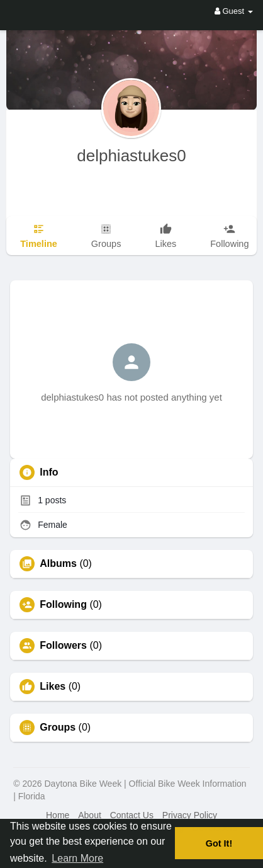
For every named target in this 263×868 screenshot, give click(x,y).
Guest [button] (234, 11)
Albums (58, 564)
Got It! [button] (219, 843)
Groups (58, 728)
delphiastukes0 (131, 156)
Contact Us (132, 815)
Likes (53, 687)
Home (58, 815)
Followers (63, 646)
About (90, 815)
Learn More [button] (77, 858)
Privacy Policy (190, 815)
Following (63, 605)
